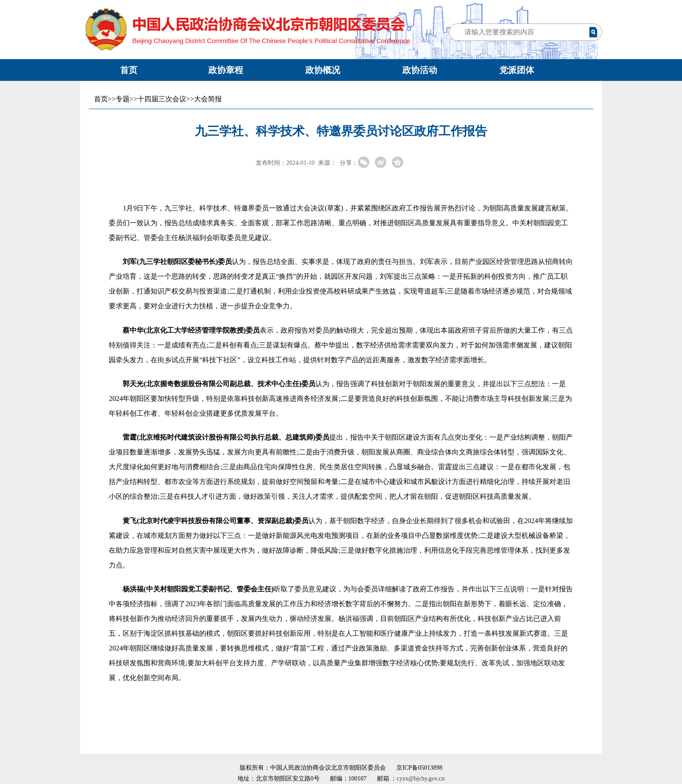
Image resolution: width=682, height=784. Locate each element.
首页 (129, 70)
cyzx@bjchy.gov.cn (421, 779)
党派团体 (517, 70)
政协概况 (323, 70)
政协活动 (420, 70)
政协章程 (226, 70)
